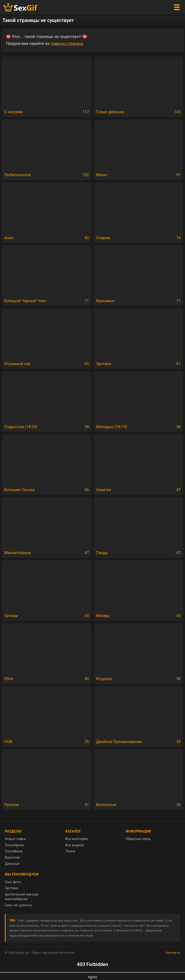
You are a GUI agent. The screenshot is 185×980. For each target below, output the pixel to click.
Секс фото (13, 882)
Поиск (70, 851)
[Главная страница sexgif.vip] (20, 7)
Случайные (14, 851)
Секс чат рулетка (18, 905)
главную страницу (66, 44)
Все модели (75, 845)
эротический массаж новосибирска (22, 897)
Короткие (12, 857)
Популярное (14, 845)
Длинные (12, 864)
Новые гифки (15, 839)
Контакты (173, 953)
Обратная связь (138, 839)
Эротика (11, 888)
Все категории (76, 839)
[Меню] (177, 7)
